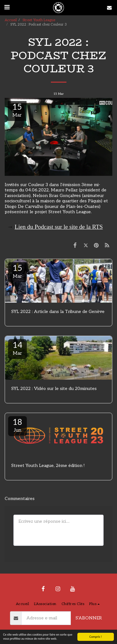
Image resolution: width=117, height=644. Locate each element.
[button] (7, 7)
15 (17, 271)
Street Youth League (39, 20)
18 (17, 425)
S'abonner (89, 618)
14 (17, 348)
